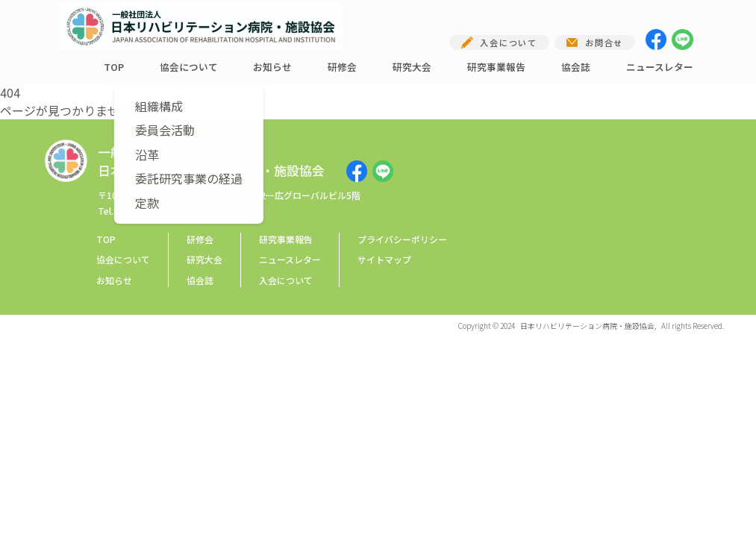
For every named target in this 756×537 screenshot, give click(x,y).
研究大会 (412, 67)
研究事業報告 (496, 67)
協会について (189, 67)
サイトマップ (384, 259)
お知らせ (272, 67)
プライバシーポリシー (402, 239)
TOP (114, 67)
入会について (286, 280)
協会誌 (576, 67)
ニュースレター (660, 67)
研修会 (342, 67)
